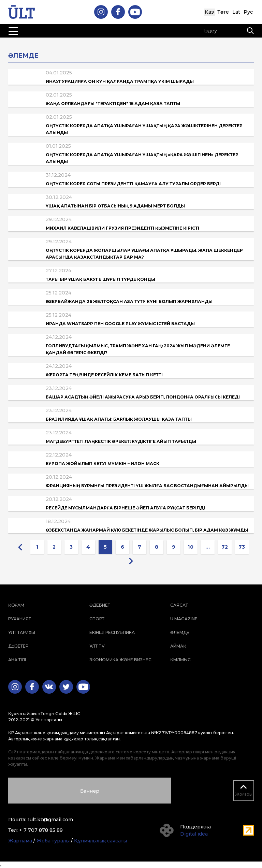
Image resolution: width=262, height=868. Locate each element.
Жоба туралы (53, 841)
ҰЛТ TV (97, 646)
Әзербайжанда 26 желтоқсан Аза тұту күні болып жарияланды (129, 301)
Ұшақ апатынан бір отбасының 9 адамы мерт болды (115, 206)
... (208, 547)
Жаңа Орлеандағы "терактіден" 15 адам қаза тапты (113, 104)
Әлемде (180, 632)
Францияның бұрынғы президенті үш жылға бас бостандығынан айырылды (147, 486)
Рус (248, 12)
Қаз (209, 12)
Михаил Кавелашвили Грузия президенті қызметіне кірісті (122, 228)
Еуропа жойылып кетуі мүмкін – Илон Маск (103, 464)
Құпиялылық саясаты (100, 841)
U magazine (184, 619)
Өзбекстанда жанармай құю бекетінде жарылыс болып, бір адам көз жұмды (147, 530)
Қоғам (16, 605)
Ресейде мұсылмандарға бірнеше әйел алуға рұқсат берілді (125, 508)
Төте (223, 12)
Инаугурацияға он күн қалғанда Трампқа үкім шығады (120, 81)
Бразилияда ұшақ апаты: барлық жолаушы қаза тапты (119, 419)
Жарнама (20, 841)
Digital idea (194, 834)
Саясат (179, 605)
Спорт (97, 619)
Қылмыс (180, 660)
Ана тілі (17, 660)
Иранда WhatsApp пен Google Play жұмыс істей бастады (120, 324)
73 (242, 547)
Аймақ (178, 646)
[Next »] (131, 561)
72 (225, 547)
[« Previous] (20, 547)
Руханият (20, 619)
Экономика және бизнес (120, 660)
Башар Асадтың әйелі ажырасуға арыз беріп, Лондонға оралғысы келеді (143, 397)
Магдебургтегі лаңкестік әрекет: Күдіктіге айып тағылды (121, 441)
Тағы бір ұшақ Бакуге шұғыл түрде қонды (100, 279)
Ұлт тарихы (22, 632)
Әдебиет (100, 605)
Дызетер (18, 646)
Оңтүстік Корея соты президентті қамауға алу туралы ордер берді (133, 184)
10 (191, 547)
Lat (236, 12)
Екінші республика (112, 632)
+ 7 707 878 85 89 (41, 830)
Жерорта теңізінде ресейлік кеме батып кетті (104, 375)
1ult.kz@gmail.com (50, 820)
